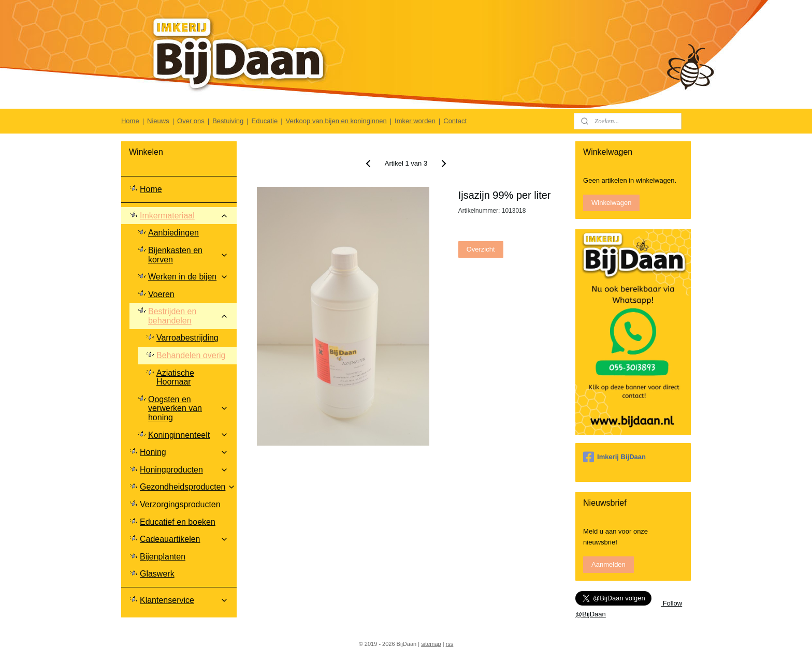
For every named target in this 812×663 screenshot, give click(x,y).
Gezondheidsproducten (188, 487)
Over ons (191, 121)
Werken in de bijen (188, 277)
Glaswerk (157, 574)
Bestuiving (228, 121)
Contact (455, 121)
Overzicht (481, 249)
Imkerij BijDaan (614, 457)
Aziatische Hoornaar (175, 378)
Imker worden (415, 121)
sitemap (431, 644)
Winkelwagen (611, 203)
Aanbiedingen (173, 233)
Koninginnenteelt (188, 435)
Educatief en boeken (178, 522)
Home (130, 121)
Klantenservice (184, 600)
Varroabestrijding (187, 338)
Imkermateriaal (184, 216)
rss (450, 644)
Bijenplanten (163, 557)
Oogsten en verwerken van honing (188, 408)
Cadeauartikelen (184, 539)
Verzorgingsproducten (180, 504)
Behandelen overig (191, 355)
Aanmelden (608, 564)
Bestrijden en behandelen (188, 316)
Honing (184, 452)
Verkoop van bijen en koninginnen (336, 121)
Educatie (265, 121)
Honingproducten (184, 470)
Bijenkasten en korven (188, 255)
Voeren (161, 294)
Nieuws (158, 121)
